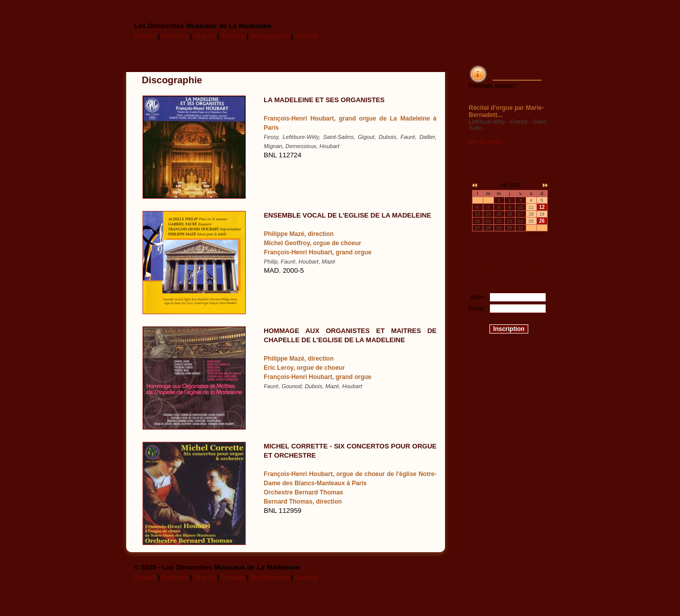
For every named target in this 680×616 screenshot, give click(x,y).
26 (542, 221)
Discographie (270, 36)
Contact (306, 36)
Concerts (175, 36)
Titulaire (233, 36)
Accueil (145, 36)
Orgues (204, 36)
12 (542, 207)
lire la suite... (488, 141)
